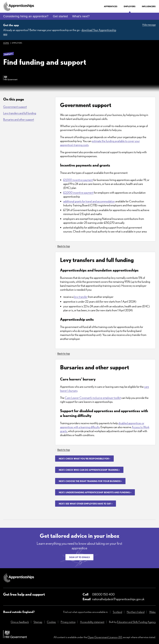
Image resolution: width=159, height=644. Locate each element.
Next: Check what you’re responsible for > (84, 459)
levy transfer (81, 297)
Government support (15, 107)
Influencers (149, 6)
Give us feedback (20, 622)
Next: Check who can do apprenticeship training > (89, 470)
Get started (60, 16)
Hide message (149, 25)
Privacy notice (68, 622)
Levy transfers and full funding (20, 113)
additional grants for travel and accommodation (89, 201)
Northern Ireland (136, 612)
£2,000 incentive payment (78, 193)
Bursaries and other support (19, 119)
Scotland (117, 612)
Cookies (51, 622)
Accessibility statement (92, 622)
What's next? (81, 16)
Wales (152, 612)
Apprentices (111, 6)
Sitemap (38, 622)
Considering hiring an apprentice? (26, 16)
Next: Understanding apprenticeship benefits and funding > (95, 492)
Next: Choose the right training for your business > (90, 481)
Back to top (64, 246)
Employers (130, 6)
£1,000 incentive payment (78, 180)
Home (6, 43)
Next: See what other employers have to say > (86, 504)
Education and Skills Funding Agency (136, 622)
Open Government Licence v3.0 (105, 637)
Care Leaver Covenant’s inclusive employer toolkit (93, 398)
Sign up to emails (79, 557)
